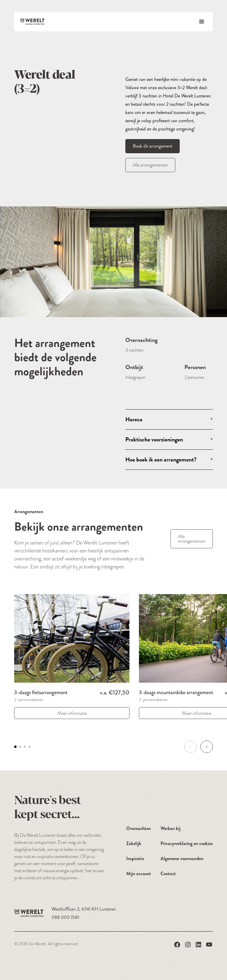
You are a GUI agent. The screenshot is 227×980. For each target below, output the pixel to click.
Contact (168, 874)
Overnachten (138, 828)
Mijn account (139, 874)
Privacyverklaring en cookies (187, 843)
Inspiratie (135, 858)
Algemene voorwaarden (182, 858)
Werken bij (171, 828)
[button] (207, 747)
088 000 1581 (65, 917)
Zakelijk (134, 843)
